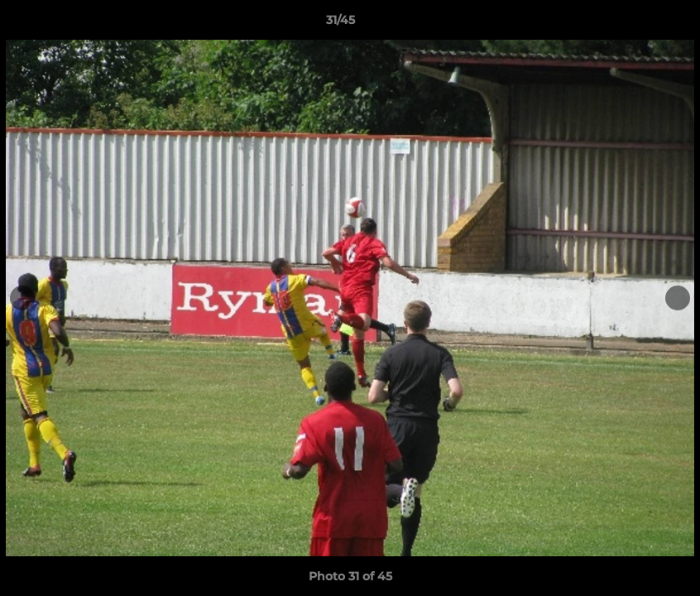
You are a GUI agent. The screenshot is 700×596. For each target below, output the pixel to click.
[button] (630, 24)
